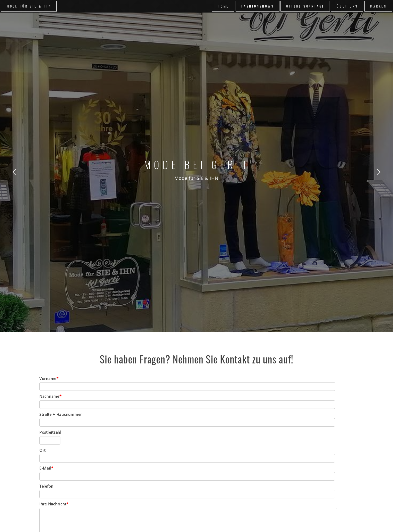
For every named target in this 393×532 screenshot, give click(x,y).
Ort (42, 450)
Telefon (46, 486)
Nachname (51, 396)
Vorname (49, 378)
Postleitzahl (50, 432)
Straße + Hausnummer (61, 414)
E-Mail (46, 468)
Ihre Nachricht (54, 504)
